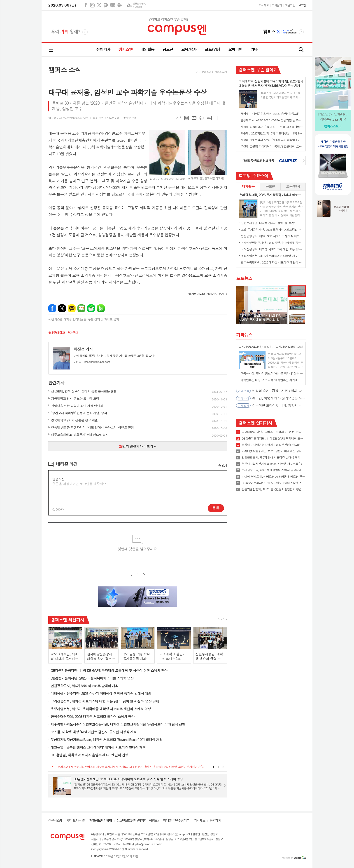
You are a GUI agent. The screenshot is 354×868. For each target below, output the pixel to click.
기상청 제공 (137, 7)
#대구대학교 (57, 333)
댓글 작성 (58, 479)
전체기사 (103, 49)
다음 (144, 575)
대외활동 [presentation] (248, 186)
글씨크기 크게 (217, 118)
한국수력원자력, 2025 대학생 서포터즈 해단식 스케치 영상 (92, 716)
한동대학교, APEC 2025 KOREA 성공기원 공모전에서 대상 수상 (272, 120)
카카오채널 (106, 5)
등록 (216, 508)
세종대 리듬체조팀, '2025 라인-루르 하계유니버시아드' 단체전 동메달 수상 (272, 127)
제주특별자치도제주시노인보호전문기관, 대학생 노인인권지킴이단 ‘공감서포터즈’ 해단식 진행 (118, 724)
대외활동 (148, 49)
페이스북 (86, 5)
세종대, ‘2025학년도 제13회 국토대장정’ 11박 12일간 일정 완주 (272, 133)
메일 (194, 118)
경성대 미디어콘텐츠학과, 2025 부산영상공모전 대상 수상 (272, 114)
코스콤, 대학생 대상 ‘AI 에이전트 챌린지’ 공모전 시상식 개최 (94, 732)
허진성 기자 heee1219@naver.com (68, 118)
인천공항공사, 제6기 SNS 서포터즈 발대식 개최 (84, 686)
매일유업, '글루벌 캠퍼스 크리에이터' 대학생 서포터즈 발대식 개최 (98, 747)
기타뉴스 (244, 335)
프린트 (202, 118)
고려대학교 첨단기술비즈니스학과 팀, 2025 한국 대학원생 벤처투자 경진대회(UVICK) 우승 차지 (274, 432)
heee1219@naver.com (92, 362)
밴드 (101, 308)
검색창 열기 (301, 50)
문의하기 (215, 821)
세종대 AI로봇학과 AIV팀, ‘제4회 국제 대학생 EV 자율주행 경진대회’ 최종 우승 (272, 140)
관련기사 (56, 382)
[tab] (248, 187)
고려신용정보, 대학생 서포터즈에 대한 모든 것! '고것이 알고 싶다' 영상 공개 (105, 701)
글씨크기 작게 (225, 118)
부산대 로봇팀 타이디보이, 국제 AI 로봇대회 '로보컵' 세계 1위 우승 (272, 146)
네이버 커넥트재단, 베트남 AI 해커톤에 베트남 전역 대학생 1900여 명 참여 (274, 477)
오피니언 (235, 49)
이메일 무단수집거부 (176, 821)
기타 (254, 49)
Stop (218, 767)
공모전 (168, 49)
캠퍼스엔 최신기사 (68, 620)
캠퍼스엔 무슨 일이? (257, 69)
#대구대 (73, 333)
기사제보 (264, 5)
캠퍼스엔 (126, 49)
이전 (132, 575)
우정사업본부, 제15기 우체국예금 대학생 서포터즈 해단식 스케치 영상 (101, 709)
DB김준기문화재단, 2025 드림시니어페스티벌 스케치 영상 (92, 678)
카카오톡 (72, 308)
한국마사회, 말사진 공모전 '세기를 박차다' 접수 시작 (272, 373)
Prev (213, 767)
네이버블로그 (113, 5)
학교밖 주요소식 (253, 175)
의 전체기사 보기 (206, 294)
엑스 (99, 5)
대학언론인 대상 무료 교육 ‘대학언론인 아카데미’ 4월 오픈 (272, 380)
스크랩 (210, 118)
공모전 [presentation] (270, 186)
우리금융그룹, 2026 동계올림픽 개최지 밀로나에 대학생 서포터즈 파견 (274, 470)
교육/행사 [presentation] (293, 186)
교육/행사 (189, 49)
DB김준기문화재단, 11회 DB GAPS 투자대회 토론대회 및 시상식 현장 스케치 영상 (109, 670)
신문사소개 (55, 821)
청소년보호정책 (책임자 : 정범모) (137, 821)
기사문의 (277, 5)
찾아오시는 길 (76, 821)
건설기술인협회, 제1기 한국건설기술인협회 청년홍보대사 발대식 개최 (274, 489)
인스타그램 (92, 5)
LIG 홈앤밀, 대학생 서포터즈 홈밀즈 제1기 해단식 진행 (89, 755)
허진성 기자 (83, 349)
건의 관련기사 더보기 (138, 446)
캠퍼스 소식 (221, 72)
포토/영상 (213, 49)
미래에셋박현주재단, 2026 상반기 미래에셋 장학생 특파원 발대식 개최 (101, 693)
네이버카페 (119, 5)
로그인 (302, 5)
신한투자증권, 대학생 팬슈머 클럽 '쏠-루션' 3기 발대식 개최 (272, 223)
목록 (186, 118)
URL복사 (179, 118)
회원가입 (290, 5)
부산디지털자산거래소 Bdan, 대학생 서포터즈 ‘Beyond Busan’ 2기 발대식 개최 (107, 740)
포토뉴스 (244, 278)
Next (223, 767)
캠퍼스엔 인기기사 (255, 423)
